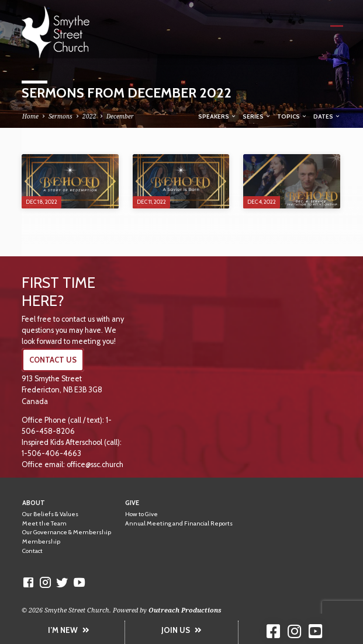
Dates (327, 116)
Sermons (61, 116)
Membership (41, 542)
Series (257, 116)
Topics (292, 116)
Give (132, 503)
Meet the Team (44, 523)
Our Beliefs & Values (50, 514)
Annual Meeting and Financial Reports (179, 523)
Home (30, 116)
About (34, 503)
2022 (89, 116)
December (120, 116)
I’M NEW (69, 630)
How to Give (141, 514)
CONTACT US (53, 360)
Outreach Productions (185, 610)
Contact (32, 551)
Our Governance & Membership (67, 532)
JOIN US (181, 630)
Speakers (217, 116)
